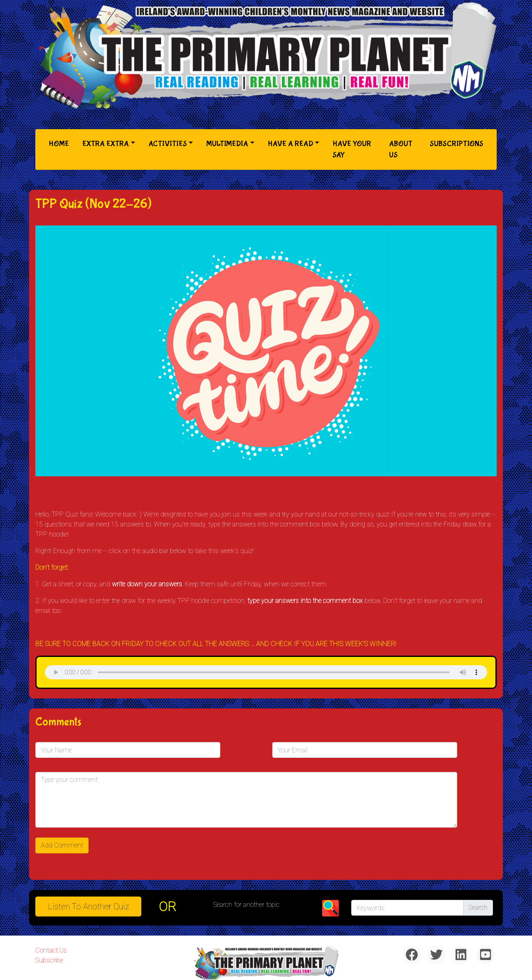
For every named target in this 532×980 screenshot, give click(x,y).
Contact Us (51, 950)
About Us (401, 149)
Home (60, 143)
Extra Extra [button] (106, 144)
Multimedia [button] (227, 144)
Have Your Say (352, 149)
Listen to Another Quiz (89, 906)
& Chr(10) (266, 672)
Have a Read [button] (291, 144)
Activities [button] (168, 144)
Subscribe (49, 960)
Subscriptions (457, 144)
